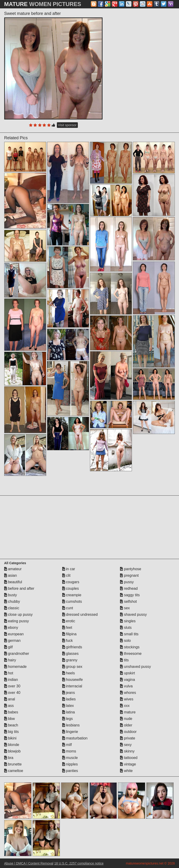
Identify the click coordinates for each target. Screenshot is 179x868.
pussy (127, 582)
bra (9, 758)
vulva (126, 686)
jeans (69, 693)
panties (70, 771)
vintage (128, 764)
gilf (9, 647)
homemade (15, 667)
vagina (127, 680)
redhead (129, 588)
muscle (70, 758)
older (126, 725)
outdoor (128, 732)
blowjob (12, 751)
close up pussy (18, 615)
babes (11, 712)
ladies (69, 699)
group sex (72, 667)
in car (69, 569)
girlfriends (72, 647)
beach (11, 725)
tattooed (129, 758)
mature (128, 712)
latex (68, 706)
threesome (131, 654)
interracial (72, 686)
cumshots (72, 601)
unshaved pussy (135, 667)
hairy (10, 660)
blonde (12, 745)
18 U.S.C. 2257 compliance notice (79, 863)
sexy (126, 745)
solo (125, 641)
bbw (10, 719)
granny (70, 660)
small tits (129, 634)
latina (69, 712)
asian (11, 575)
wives (127, 699)
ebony (11, 628)
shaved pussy (133, 615)
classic (12, 608)
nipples (70, 764)
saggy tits (130, 595)
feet (67, 628)
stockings (130, 647)
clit (66, 575)
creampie (72, 595)
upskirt (127, 673)
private (127, 738)
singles (128, 621)
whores (128, 693)
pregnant (129, 575)
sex (125, 608)
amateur (13, 569)
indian (11, 680)
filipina (69, 634)
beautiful (13, 582)
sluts (126, 628)
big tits (12, 732)
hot (9, 673)
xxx (125, 706)
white (126, 771)
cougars (71, 582)
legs (68, 719)
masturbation (75, 738)
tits (124, 660)
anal (10, 699)
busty (11, 595)
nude (126, 719)
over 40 (12, 693)
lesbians (71, 725)
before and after (19, 588)
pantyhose (131, 569)
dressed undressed (80, 615)
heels (69, 673)
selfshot (128, 601)
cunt (68, 608)
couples (71, 588)
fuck (68, 641)
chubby (12, 601)
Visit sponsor (67, 125)
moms (69, 751)
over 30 (12, 686)
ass (9, 706)
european (14, 634)
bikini (10, 738)
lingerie (70, 732)
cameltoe (14, 771)
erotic (69, 621)
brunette (13, 764)
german (12, 641)
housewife (73, 680)
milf (67, 745)
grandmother (17, 654)
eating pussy (17, 621)
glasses (71, 654)
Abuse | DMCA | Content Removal (29, 863)
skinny (127, 751)
